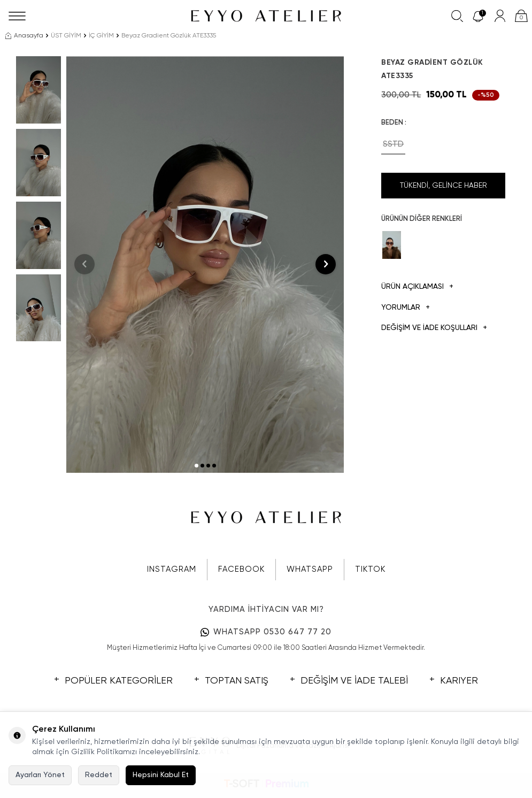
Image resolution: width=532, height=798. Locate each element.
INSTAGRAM (172, 569)
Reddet (99, 775)
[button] (196, 466)
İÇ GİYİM (101, 36)
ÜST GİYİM (66, 36)
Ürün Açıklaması (417, 287)
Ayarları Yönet (40, 775)
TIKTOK (370, 569)
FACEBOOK (241, 569)
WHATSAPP (310, 569)
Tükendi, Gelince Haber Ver (444, 190)
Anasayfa (24, 36)
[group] (205, 264)
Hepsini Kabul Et (161, 775)
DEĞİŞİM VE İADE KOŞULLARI (434, 328)
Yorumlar (406, 308)
